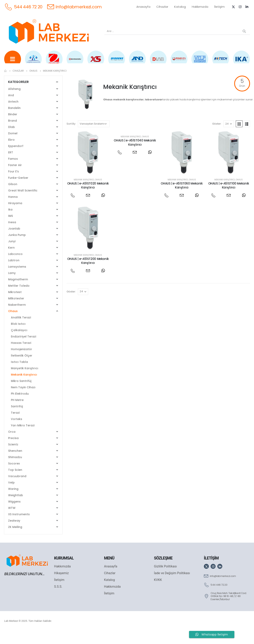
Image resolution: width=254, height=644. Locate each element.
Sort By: (71, 137)
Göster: (217, 137)
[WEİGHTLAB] (33, 62)
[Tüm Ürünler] (13, 62)
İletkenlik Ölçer (22, 368)
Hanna (13, 210)
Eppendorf (16, 159)
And (11, 108)
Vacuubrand (17, 489)
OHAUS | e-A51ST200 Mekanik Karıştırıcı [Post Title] (88, 274)
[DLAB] (158, 62)
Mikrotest (15, 305)
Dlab (11, 140)
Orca (12, 445)
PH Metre (17, 413)
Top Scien (15, 483)
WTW (12, 521)
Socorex (14, 476)
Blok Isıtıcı (18, 337)
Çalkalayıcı (19, 343)
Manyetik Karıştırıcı (25, 381)
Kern (11, 260)
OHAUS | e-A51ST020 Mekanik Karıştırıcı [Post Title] (88, 198)
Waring (13, 502)
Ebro (11, 153)
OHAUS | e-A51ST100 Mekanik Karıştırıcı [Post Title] (229, 198)
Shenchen (15, 464)
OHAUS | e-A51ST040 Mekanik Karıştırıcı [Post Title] (135, 155)
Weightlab (16, 508)
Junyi (12, 254)
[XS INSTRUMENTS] (96, 62)
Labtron (14, 273)
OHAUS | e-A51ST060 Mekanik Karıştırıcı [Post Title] (182, 198)
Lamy (12, 286)
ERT (11, 165)
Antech (13, 114)
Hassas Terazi (21, 356)
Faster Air (15, 178)
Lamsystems (17, 280)
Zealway (14, 533)
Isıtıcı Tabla (19, 375)
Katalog (180, 7)
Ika (10, 222)
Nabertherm (17, 318)
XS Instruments (19, 527)
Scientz (13, 457)
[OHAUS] (54, 62)
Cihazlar (162, 7)
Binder (13, 127)
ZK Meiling (15, 540)
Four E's (13, 184)
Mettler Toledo (19, 299)
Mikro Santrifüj (21, 394)
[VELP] (200, 62)
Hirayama (15, 216)
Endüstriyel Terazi (23, 349)
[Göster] (229, 137)
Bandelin (14, 121)
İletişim (219, 7)
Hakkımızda (200, 7)
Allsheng (14, 102)
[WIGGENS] (117, 62)
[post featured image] (88, 166)
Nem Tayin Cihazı (23, 400)
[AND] (137, 62)
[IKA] (241, 62)
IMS (11, 229)
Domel (13, 146)
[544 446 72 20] (23, 7)
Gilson (13, 197)
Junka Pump (17, 248)
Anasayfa (143, 7)
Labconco (15, 267)
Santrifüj (17, 419)
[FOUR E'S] (179, 62)
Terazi (15, 426)
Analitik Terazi (21, 330)
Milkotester (16, 311)
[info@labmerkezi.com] (74, 7)
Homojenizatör (21, 362)
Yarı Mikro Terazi (23, 438)
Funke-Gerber (18, 191)
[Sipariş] (94, 137)
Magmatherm (18, 292)
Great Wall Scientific (23, 203)
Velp (11, 495)
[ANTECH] (221, 62)
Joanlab (14, 241)
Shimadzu (15, 470)
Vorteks (17, 432)
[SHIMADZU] (75, 62)
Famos (13, 172)
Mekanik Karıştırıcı (84, 192)
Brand (12, 134)
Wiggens (14, 514)
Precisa (13, 451)
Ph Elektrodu (20, 407)
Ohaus (99, 192)
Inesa (12, 235)
